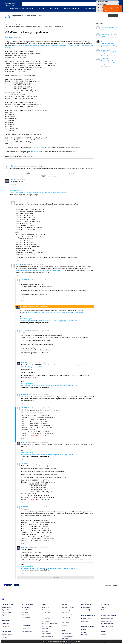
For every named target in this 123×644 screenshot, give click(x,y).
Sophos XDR (5, 610)
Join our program (46, 612)
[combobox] (61, 4)
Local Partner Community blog (49, 624)
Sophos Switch (26, 612)
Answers (72, 173)
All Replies (27, 173)
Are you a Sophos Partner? (18, 193)
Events (103, 637)
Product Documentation (34, 193)
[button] (103, 4)
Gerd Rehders (34, 166)
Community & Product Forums (21, 9)
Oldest (44, 177)
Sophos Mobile (6, 615)
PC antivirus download (107, 626)
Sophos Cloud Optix (27, 631)
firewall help (35, 152)
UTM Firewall (25, 615)
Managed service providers (49, 610)
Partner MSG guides (47, 626)
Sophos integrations (7, 635)
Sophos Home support (107, 619)
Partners (53, 9)
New (114, 16)
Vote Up (11, 198)
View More (56, 578)
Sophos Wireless (26, 618)
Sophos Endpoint (6, 607)
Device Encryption (7, 612)
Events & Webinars (70, 9)
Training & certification (47, 636)
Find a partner (45, 607)
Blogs (41, 9)
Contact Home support (107, 621)
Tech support (65, 625)
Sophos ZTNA (25, 610)
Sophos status (65, 623)
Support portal (65, 612)
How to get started (86, 607)
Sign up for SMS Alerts (60, 193)
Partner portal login (47, 634)
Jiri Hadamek (19, 265)
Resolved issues (40, 148)
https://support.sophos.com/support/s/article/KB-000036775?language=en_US (40, 271)
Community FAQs (86, 610)
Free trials (104, 607)
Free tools (4, 637)
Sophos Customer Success (69, 615)
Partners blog (45, 621)
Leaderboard (85, 621)
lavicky (11, 37)
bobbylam (13, 166)
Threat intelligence (66, 634)
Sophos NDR (25, 620)
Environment (103, 5)
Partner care (45, 631)
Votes (49, 176)
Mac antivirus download (107, 624)
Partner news (45, 629)
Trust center (65, 639)
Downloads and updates (68, 607)
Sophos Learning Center (68, 620)
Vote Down (13, 198)
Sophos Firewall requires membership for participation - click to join (61, 641)
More (41, 16)
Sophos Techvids (66, 618)
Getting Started (90, 9)
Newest (55, 176)
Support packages (66, 610)
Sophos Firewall (104, 2)
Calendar (84, 632)
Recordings (84, 635)
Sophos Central (26, 629)
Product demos (105, 610)
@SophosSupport (47, 193)
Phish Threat (5, 626)
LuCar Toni (13, 180)
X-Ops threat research (67, 636)
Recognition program (87, 619)
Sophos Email (6, 624)
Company (104, 635)
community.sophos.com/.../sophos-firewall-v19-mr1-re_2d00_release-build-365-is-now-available (54, 313)
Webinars (84, 630)
